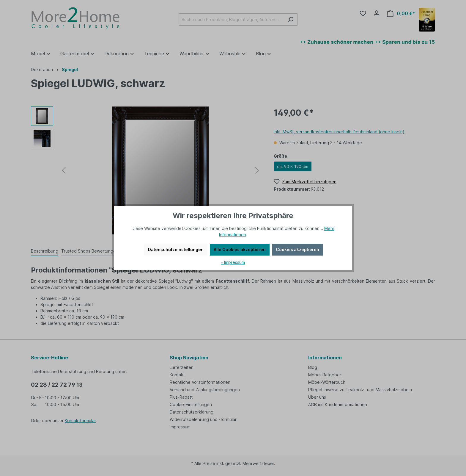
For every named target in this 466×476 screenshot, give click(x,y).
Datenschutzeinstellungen (176, 249)
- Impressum (233, 262)
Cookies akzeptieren (297, 249)
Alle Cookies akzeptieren (240, 249)
